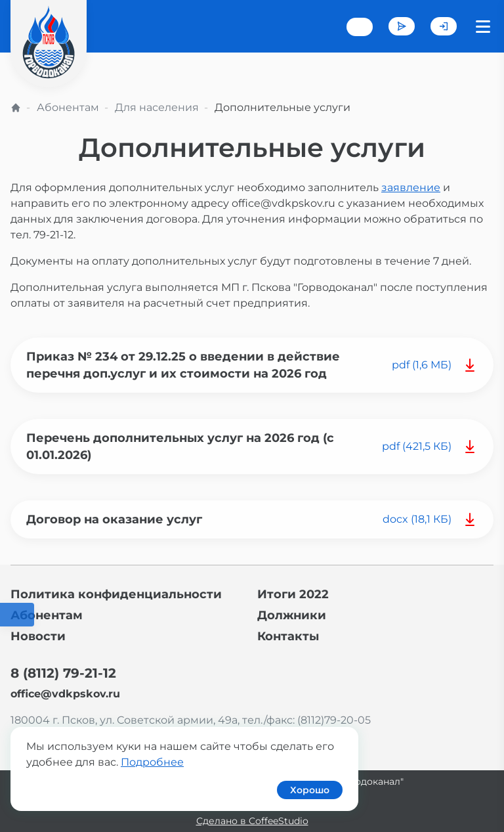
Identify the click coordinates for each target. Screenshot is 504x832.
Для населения (157, 107)
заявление (411, 187)
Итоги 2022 (293, 594)
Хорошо (310, 790)
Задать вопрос (402, 26)
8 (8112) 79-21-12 (63, 673)
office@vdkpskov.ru (65, 694)
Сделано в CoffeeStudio (252, 821)
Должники (292, 615)
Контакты (288, 636)
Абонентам (68, 107)
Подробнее (152, 762)
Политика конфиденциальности (116, 594)
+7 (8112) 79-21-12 (360, 27)
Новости (38, 636)
